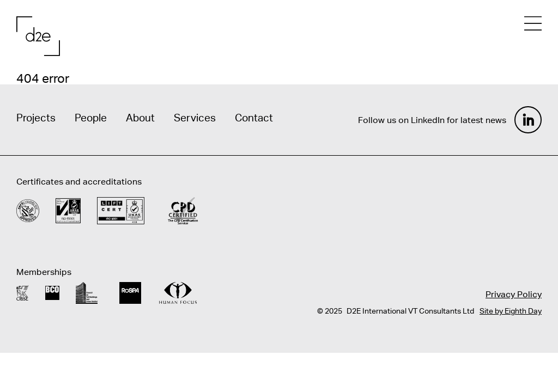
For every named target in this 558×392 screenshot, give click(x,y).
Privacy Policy (514, 294)
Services (195, 118)
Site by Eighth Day (511, 311)
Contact (254, 118)
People (91, 118)
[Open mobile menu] (533, 24)
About (140, 118)
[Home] (38, 36)
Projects (36, 118)
